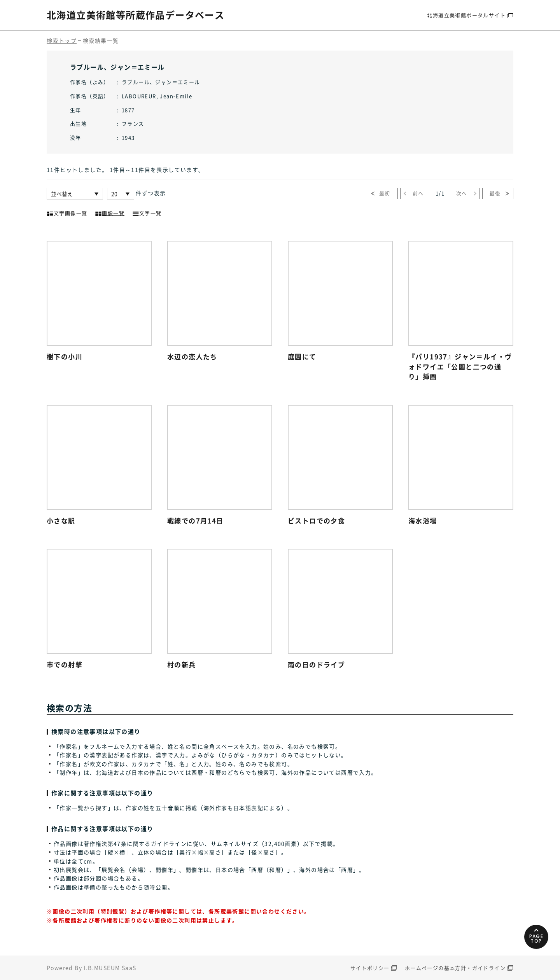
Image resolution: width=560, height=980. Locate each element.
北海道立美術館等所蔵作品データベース (136, 15)
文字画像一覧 (67, 212)
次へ (462, 193)
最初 (385, 193)
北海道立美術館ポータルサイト (466, 15)
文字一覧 (147, 212)
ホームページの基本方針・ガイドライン (455, 968)
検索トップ (62, 40)
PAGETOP (536, 939)
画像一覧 (110, 212)
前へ (418, 193)
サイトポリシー (370, 968)
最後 (495, 193)
